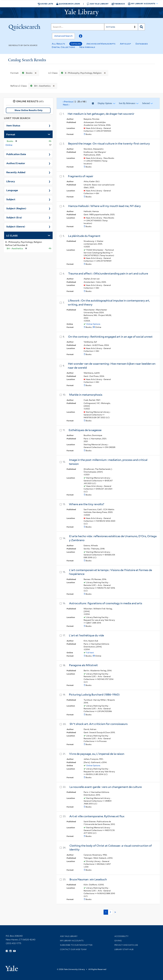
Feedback (118, 4)
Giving (118, 941)
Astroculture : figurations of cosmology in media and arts (106, 603)
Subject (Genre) (16, 226)
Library (11, 181)
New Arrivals (87, 47)
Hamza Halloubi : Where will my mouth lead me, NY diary (105, 206)
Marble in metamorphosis (86, 395)
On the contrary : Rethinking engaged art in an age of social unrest (110, 337)
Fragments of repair (81, 176)
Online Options (93, 324)
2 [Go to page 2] (110, 912)
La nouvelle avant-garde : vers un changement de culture (106, 787)
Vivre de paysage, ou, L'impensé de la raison (97, 754)
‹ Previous (75, 103)
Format (11, 134)
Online (9, 145)
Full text (90, 653)
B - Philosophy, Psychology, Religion (81, 73)
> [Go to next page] (115, 912)
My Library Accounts (72, 941)
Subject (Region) (16, 208)
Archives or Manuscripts (101, 44)
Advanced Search (63, 36)
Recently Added (16, 172)
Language (12, 190)
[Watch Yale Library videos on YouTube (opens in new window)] (14, 951)
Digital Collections (63, 47)
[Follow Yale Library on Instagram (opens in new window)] (11, 951)
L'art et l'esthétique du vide (86, 635)
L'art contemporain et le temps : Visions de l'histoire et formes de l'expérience (110, 572)
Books (27, 73)
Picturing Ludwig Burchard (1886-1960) (94, 695)
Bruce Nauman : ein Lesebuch (88, 879)
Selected (146, 103)
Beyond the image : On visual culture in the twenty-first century (109, 144)
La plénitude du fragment (84, 236)
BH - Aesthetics (40, 86)
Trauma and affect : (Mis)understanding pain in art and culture (108, 274)
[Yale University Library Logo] (82, 13)
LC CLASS (12, 235)
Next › (66, 105)
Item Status (13, 125)
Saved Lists (45, 4)
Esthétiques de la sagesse (85, 430)
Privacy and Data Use (126, 945)
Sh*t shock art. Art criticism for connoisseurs (99, 724)
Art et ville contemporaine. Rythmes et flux (97, 816)
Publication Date (16, 154)
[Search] (78, 27)
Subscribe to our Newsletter (76, 945)
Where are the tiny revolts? (87, 504)
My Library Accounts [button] (142, 4)
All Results (58, 44)
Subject (11, 199)
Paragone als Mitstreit (83, 665)
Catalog (76, 44)
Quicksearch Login (68, 4)
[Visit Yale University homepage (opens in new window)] (12, 967)
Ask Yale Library (98, 4)
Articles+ (126, 44)
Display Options (105, 103)
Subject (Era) (14, 217)
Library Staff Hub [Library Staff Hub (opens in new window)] (124, 949)
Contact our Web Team (73, 949)
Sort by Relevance (127, 103)
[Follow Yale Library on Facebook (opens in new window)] (7, 951)
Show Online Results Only (28, 110)
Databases (142, 44)
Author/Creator (16, 163)
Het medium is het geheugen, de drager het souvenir (101, 114)
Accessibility (121, 936)
